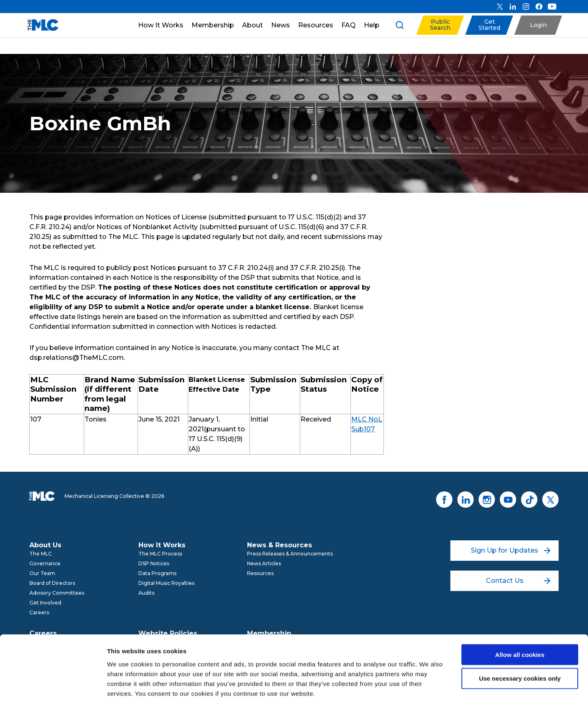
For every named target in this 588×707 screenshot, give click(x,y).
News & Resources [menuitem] (280, 545)
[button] (440, 25)
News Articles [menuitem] (264, 563)
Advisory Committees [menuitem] (57, 593)
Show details (429, 691)
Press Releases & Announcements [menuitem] (290, 554)
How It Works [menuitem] (162, 545)
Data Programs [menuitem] (157, 573)
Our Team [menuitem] (42, 573)
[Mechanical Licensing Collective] (39, 25)
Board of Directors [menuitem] (52, 583)
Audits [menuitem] (146, 593)
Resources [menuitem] (260, 573)
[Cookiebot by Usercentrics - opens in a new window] (53, 691)
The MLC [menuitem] (41, 554)
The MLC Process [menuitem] (160, 554)
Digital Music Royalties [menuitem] (166, 583)
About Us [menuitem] (45, 545)
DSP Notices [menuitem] (154, 563)
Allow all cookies (520, 619)
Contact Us (518, 581)
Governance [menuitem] (45, 563)
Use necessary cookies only (520, 643)
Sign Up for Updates (511, 550)
